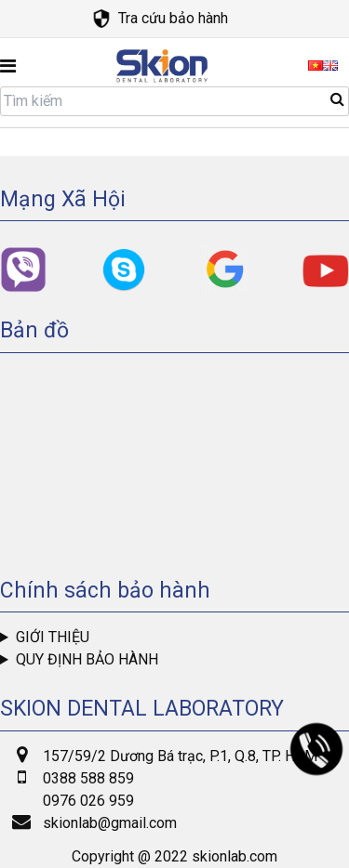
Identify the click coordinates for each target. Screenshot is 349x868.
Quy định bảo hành (87, 659)
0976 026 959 (88, 801)
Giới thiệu (53, 637)
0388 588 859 (88, 778)
